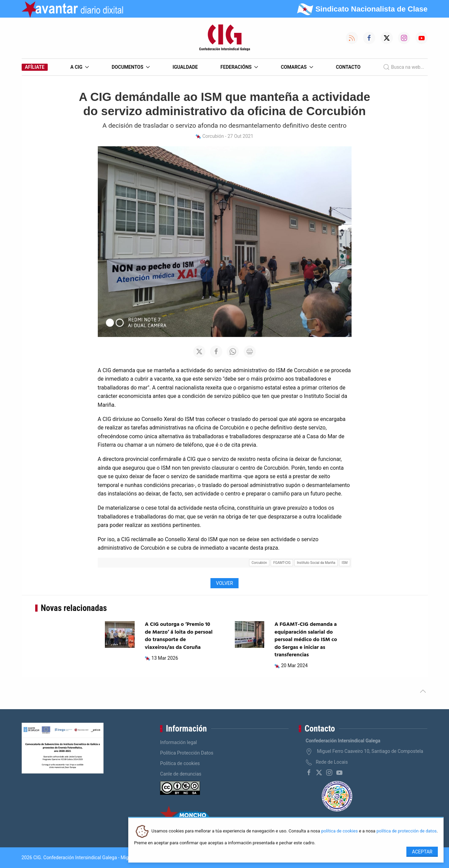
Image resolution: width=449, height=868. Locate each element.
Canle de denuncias (181, 774)
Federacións (240, 67)
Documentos (131, 67)
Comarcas (297, 67)
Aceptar (422, 852)
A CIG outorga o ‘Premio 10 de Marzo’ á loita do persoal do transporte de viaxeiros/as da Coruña (179, 636)
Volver (224, 583)
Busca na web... (403, 67)
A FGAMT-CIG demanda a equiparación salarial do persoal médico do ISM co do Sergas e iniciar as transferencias (306, 640)
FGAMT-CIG (282, 563)
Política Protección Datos (187, 753)
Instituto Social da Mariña (316, 563)
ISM (345, 563)
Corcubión (259, 563)
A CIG (80, 67)
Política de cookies (180, 763)
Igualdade (185, 67)
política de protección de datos (407, 831)
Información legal (178, 742)
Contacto (348, 67)
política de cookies (339, 831)
